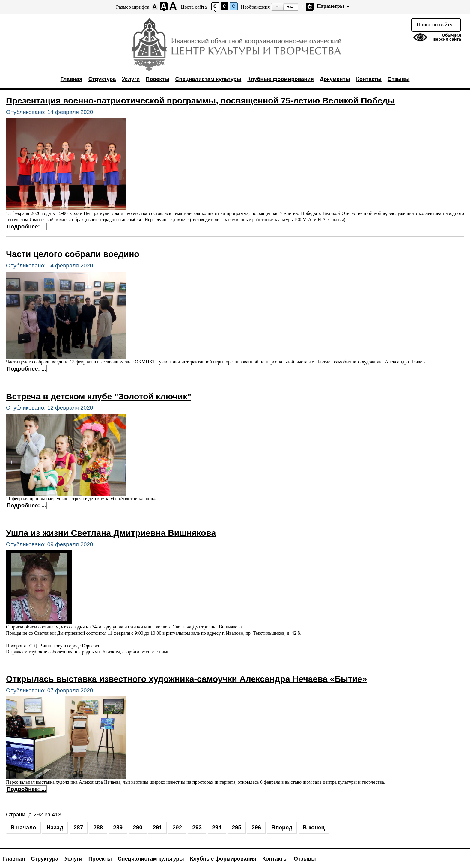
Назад (55, 827)
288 (98, 827)
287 (79, 827)
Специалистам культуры (208, 79)
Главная (71, 79)
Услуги (131, 79)
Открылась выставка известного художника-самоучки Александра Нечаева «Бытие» (186, 679)
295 (236, 827)
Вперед (282, 827)
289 (118, 827)
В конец (314, 827)
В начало (23, 827)
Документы (335, 79)
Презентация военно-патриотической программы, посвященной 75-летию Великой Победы (201, 100)
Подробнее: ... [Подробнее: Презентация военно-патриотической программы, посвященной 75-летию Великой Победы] (26, 227)
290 (138, 827)
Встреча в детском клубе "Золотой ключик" (99, 396)
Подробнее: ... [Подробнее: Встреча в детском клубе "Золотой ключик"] (26, 505)
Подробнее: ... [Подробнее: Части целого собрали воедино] (26, 369)
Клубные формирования (280, 79)
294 (217, 827)
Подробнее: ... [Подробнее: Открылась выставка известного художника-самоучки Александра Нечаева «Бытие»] (26, 789)
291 (157, 827)
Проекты (157, 79)
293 (197, 827)
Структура (102, 79)
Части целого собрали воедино (73, 254)
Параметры (330, 6)
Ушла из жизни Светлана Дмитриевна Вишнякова (111, 533)
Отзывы (399, 79)
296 (256, 827)
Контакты (369, 79)
